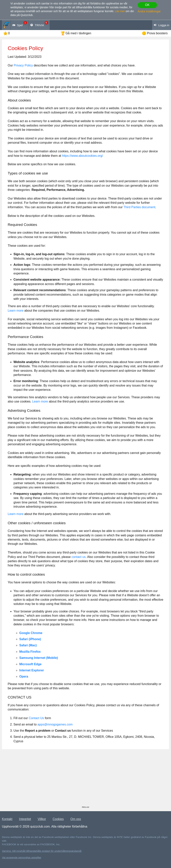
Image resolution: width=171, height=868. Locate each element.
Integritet (25, 819)
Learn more (16, 311)
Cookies (58, 819)
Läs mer (120, 11)
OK (147, 5)
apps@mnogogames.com (55, 724)
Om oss (76, 819)
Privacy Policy (23, 65)
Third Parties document (139, 207)
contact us (78, 557)
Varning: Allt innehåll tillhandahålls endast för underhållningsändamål (42, 851)
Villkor (42, 819)
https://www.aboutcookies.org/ (83, 156)
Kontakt (7, 819)
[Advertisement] (85, 779)
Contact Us (36, 718)
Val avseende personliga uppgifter (22, 858)
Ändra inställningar (149, 11)
